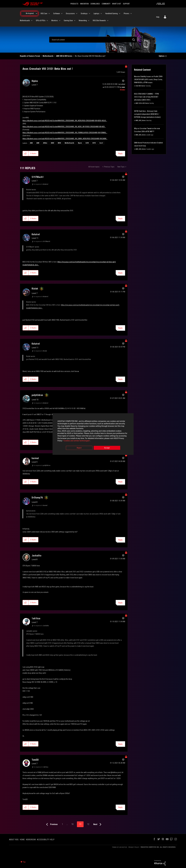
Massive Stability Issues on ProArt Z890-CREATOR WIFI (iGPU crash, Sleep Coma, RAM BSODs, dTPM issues (148, 79)
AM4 (31, 143)
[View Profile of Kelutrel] (36, 234)
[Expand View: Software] (62, 13)
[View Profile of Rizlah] (35, 289)
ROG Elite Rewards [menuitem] (99, 20)
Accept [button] (107, 448)
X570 (94, 143)
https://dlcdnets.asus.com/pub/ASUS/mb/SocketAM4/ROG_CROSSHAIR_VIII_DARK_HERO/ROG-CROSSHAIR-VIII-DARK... (65, 139)
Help (158, 17)
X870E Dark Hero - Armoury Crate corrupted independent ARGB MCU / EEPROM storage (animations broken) (147, 114)
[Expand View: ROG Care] (49, 13)
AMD (38, 143)
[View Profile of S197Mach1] (38, 177)
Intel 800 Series (140, 86)
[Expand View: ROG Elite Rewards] (108, 20)
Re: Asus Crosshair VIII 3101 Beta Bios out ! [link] (90, 56)
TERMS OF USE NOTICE (120, 847)
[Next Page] (98, 824)
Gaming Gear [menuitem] (68, 20)
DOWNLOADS (95, 4)
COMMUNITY (106, 4)
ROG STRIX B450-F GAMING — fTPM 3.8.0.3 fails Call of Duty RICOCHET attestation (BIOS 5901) (146, 97)
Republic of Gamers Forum (30, 56)
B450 (52, 143)
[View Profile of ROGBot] (123, 90)
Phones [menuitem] (126, 13)
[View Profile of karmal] (35, 458)
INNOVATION (84, 4)
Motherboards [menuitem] (25, 20)
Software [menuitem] (57, 13)
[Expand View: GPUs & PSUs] (47, 20)
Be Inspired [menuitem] (30, 13)
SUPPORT (126, 4)
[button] (26, 153)
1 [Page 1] (62, 824)
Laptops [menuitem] (96, 13)
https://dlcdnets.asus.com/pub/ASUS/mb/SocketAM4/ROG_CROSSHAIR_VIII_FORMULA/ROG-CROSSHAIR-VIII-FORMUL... (65, 133)
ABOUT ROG (14, 840)
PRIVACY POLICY (134, 847)
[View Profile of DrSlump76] (37, 498)
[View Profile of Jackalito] (36, 556)
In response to (41, 184)
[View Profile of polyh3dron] (37, 395)
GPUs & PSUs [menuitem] (41, 20)
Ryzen (80, 143)
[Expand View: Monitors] (60, 20)
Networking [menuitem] (83, 20)
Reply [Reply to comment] (120, 219)
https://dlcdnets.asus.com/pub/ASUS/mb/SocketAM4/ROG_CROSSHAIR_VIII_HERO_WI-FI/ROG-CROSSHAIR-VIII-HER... (64, 127)
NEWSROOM (31, 840)
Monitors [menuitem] (55, 20)
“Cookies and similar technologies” (77, 441)
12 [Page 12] (88, 824)
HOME (22, 840)
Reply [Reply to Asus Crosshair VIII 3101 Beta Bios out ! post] (120, 154)
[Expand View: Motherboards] (32, 20)
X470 (87, 143)
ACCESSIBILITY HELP (46, 840)
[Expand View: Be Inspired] (37, 13)
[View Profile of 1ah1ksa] (36, 618)
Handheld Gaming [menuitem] (112, 13)
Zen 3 (101, 143)
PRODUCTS (74, 4)
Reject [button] (79, 448)
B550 (59, 143)
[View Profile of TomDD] (35, 760)
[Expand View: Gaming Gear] (75, 20)
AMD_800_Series (141, 120)
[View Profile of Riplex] (35, 81)
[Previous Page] (51, 824)
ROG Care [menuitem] (44, 13)
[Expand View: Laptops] (101, 13)
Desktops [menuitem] (84, 13)
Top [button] (24, 862)
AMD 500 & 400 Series (64, 56)
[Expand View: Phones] (131, 13)
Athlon (45, 143)
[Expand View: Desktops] (89, 13)
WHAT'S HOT (117, 4)
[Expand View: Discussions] (77, 13)
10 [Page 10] (72, 824)
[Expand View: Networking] (89, 20)
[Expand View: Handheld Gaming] (120, 13)
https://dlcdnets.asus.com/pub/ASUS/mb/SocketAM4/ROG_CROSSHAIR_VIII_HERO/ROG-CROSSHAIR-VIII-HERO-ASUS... (65, 121)
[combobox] (93, 40)
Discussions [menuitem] (70, 13)
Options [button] (162, 56)
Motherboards (48, 56)
